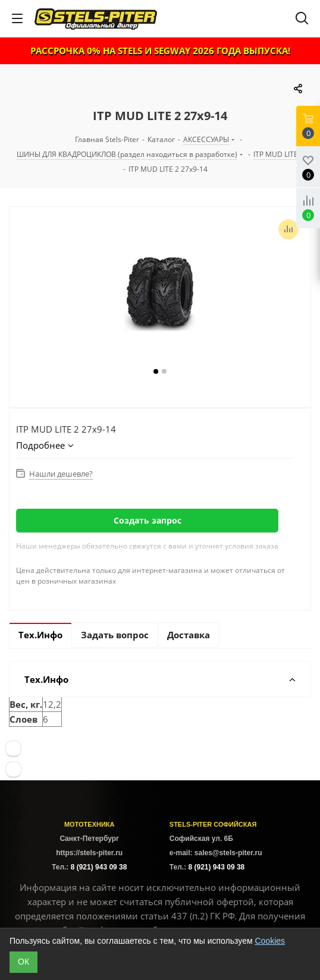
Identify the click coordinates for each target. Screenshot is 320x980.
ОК (23, 962)
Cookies (270, 941)
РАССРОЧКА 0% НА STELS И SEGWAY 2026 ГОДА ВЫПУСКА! (160, 51)
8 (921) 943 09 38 (99, 867)
